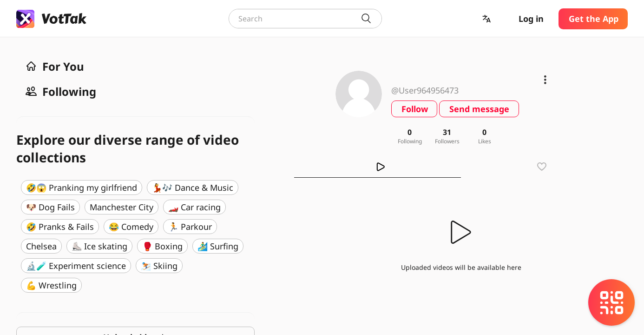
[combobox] (305, 19)
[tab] (378, 167)
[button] (487, 19)
